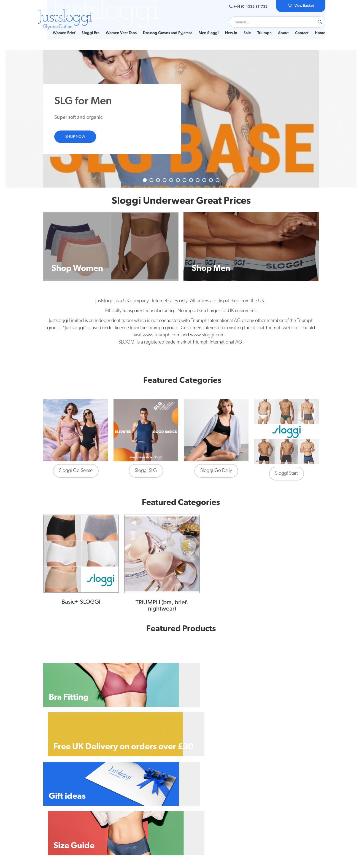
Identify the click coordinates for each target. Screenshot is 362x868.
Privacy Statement (120, 813)
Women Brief (60, 27)
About (279, 27)
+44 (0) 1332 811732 (244, 7)
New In (227, 27)
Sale (243, 27)
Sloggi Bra (86, 27)
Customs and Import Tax (125, 819)
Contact (298, 27)
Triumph (260, 27)
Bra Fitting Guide (57, 801)
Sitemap (112, 807)
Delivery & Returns (120, 801)
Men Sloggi (205, 27)
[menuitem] (60, 28)
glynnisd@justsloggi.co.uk (296, 810)
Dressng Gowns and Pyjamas (164, 27)
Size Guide (52, 795)
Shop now (75, 142)
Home (54, 33)
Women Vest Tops (117, 27)
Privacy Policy (116, 795)
